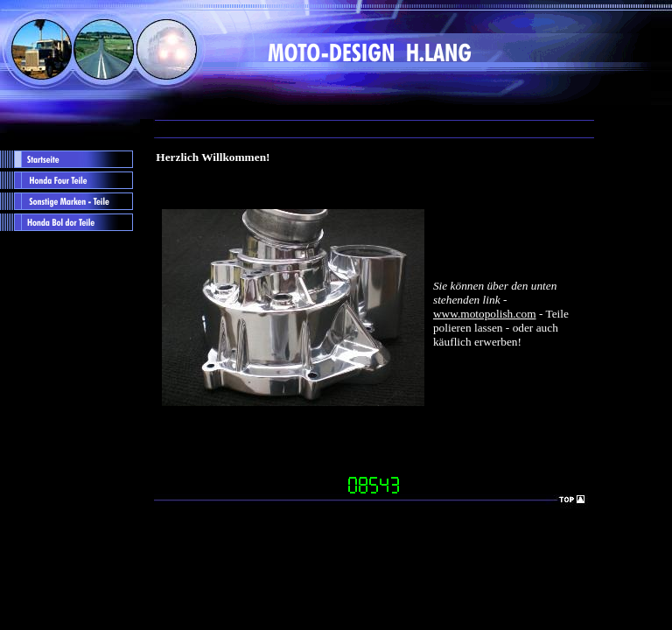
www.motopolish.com (485, 314)
